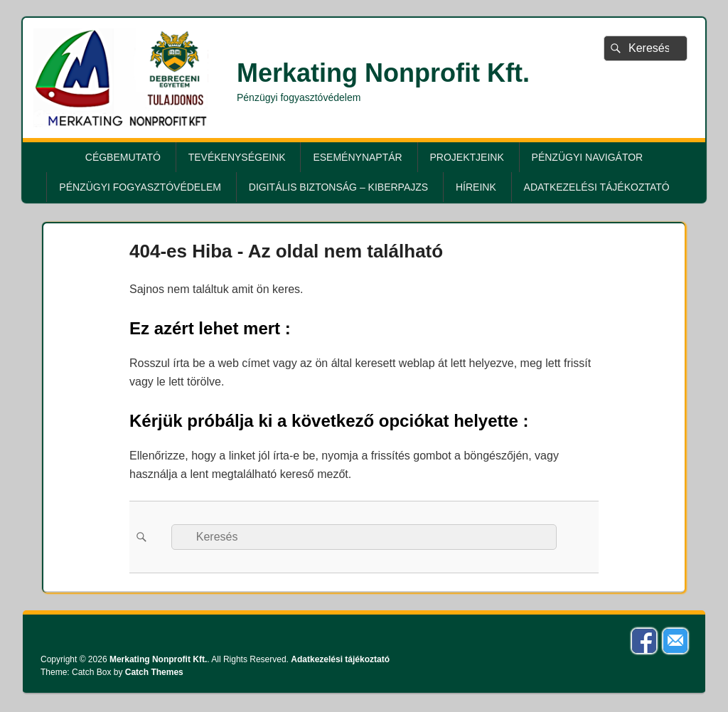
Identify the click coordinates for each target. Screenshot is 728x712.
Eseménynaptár (357, 157)
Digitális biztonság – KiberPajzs (338, 187)
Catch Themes (154, 672)
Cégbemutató (123, 157)
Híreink (476, 187)
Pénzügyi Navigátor (588, 157)
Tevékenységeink (237, 157)
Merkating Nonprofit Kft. (383, 73)
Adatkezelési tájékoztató (597, 187)
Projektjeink (467, 157)
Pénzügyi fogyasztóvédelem (140, 187)
